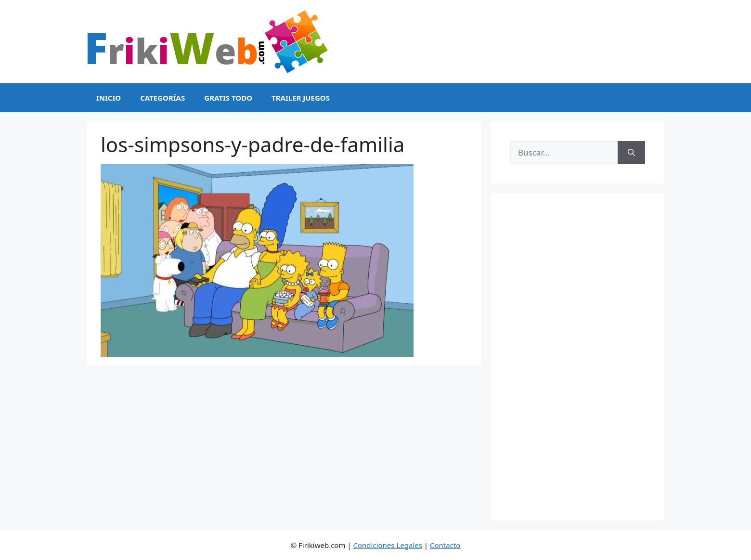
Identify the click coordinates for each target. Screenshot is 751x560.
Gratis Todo (228, 98)
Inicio (109, 98)
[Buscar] (631, 153)
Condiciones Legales (388, 545)
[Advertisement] (578, 357)
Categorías (162, 98)
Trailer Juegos (301, 98)
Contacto (445, 545)
